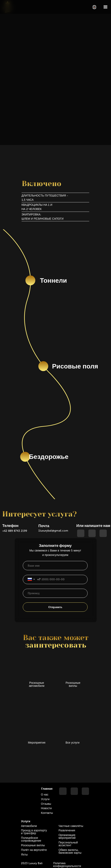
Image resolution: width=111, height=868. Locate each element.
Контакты (47, 813)
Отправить (55, 607)
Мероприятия (37, 743)
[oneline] (55, 593)
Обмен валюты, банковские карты (70, 851)
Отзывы (46, 804)
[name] (55, 566)
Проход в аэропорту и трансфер (34, 832)
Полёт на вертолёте (34, 850)
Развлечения (67, 830)
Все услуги (73, 743)
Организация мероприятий (67, 836)
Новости (46, 808)
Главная (47, 789)
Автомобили (29, 826)
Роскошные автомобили (37, 684)
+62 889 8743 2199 (15, 531)
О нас (45, 795)
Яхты (24, 855)
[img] (94, 7)
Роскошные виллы (73, 684)
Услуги (45, 799)
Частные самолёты (71, 826)
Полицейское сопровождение (31, 839)
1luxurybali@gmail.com (53, 531)
